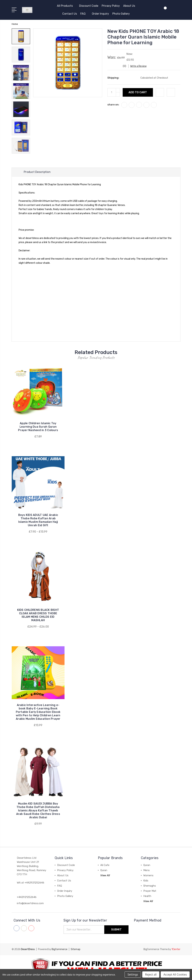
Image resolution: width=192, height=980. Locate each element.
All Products (66, 6)
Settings (133, 974)
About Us (129, 6)
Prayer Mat (150, 891)
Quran (104, 870)
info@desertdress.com (30, 903)
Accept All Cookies (175, 974)
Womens (148, 875)
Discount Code (89, 6)
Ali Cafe (105, 865)
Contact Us (70, 14)
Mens (146, 870)
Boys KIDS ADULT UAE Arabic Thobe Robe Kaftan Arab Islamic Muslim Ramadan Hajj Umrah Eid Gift (38, 520)
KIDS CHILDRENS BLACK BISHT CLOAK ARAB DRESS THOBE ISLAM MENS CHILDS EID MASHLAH (38, 615)
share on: (113, 105)
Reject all (151, 974)
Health (147, 896)
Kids (146, 881)
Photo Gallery (121, 14)
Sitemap (76, 949)
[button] (96, 968)
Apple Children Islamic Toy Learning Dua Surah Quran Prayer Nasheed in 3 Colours (38, 427)
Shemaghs (150, 886)
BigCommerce (60, 949)
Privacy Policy (111, 6)
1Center (176, 949)
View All (105, 875)
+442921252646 (27, 897)
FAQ (84, 14)
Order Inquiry (100, 14)
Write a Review (138, 66)
